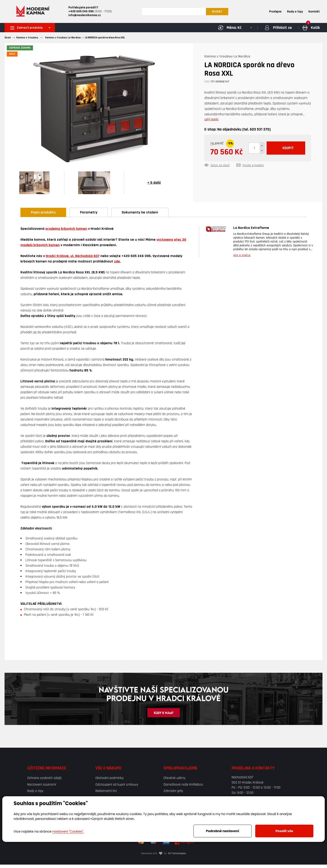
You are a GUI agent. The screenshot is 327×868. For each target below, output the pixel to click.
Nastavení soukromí (42, 788)
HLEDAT (219, 12)
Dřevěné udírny (174, 781)
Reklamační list (106, 794)
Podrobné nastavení (223, 831)
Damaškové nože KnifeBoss (183, 788)
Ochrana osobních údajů (44, 781)
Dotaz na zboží (220, 181)
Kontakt (314, 12)
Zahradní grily (173, 794)
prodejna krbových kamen (66, 232)
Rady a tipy (295, 12)
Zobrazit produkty (30, 29)
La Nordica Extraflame (251, 231)
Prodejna (275, 12)
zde (117, 265)
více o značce (242, 259)
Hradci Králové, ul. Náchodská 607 (73, 259)
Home (260, 12)
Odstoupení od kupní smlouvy (117, 788)
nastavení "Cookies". (68, 831)
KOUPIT (253, 165)
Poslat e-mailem (253, 181)
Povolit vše (284, 831)
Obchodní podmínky (109, 781)
